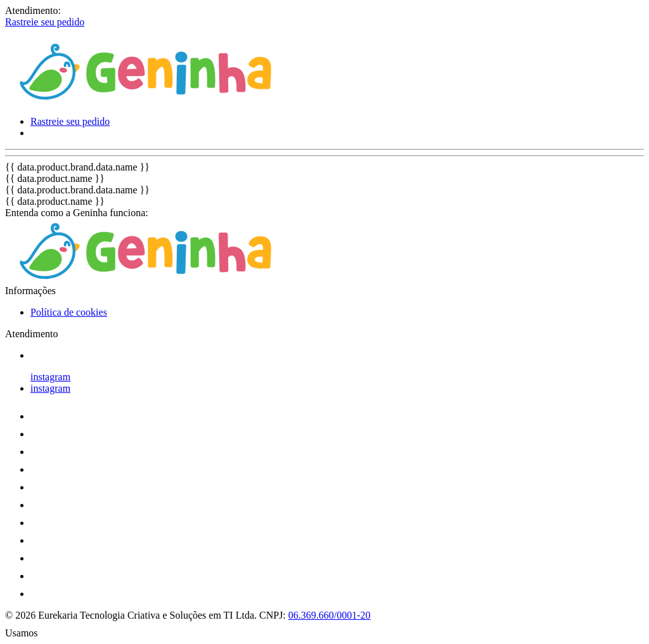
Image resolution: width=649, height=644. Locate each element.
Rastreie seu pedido (45, 22)
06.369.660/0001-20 (330, 615)
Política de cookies (69, 312)
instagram (50, 377)
